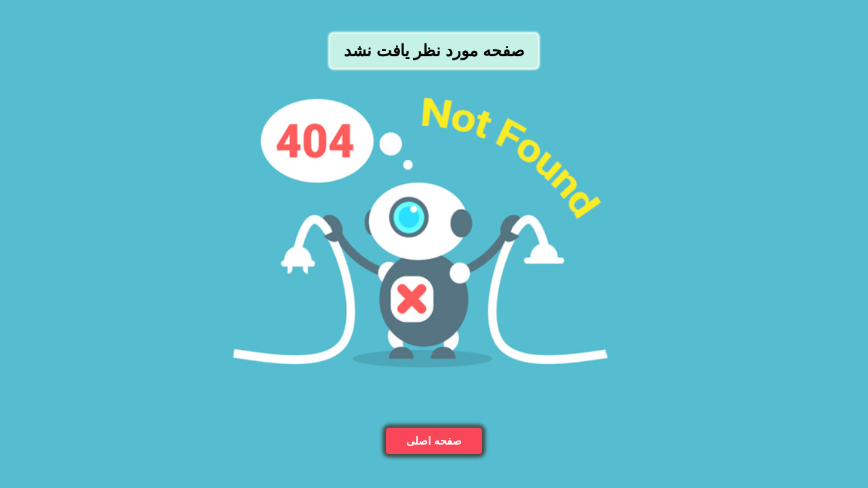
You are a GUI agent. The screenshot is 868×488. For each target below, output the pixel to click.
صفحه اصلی (434, 441)
